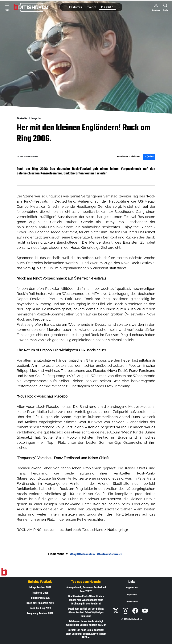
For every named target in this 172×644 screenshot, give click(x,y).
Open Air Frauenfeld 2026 (40, 603)
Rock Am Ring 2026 (40, 608)
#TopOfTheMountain (82, 554)
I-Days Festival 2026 (40, 588)
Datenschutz (132, 602)
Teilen (149, 157)
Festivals (76, 7)
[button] (76, 7)
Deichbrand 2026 (40, 598)
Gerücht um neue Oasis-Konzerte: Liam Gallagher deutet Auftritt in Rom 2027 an (86, 634)
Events (92, 7)
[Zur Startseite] (4, 572)
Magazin (107, 7)
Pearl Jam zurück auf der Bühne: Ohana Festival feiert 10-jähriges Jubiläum (86, 613)
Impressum (132, 595)
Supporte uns (132, 588)
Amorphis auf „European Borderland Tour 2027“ (86, 589)
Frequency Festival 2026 (40, 614)
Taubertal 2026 (40, 593)
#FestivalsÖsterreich (110, 554)
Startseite (22, 119)
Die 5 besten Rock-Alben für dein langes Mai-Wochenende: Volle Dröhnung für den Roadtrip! (86, 600)
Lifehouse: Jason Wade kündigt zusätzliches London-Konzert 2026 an (86, 623)
